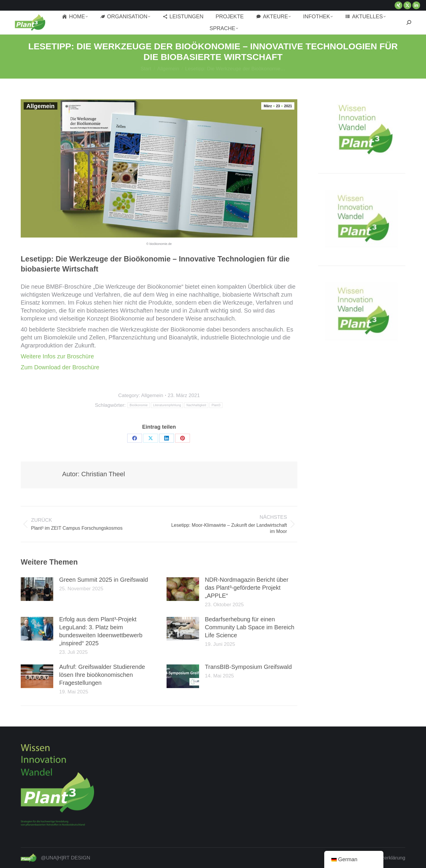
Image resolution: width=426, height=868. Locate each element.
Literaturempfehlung (167, 405)
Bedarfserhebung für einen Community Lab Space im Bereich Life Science (250, 627)
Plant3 (216, 405)
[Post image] (37, 589)
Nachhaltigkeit (196, 405)
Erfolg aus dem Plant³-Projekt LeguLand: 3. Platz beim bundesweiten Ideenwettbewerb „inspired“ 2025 (101, 631)
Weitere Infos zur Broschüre (57, 356)
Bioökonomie (139, 405)
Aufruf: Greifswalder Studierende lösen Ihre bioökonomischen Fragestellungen (102, 675)
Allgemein (41, 106)
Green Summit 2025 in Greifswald (104, 580)
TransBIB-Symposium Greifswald (248, 667)
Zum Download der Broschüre (60, 367)
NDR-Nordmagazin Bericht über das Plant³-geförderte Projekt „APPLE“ (247, 588)
